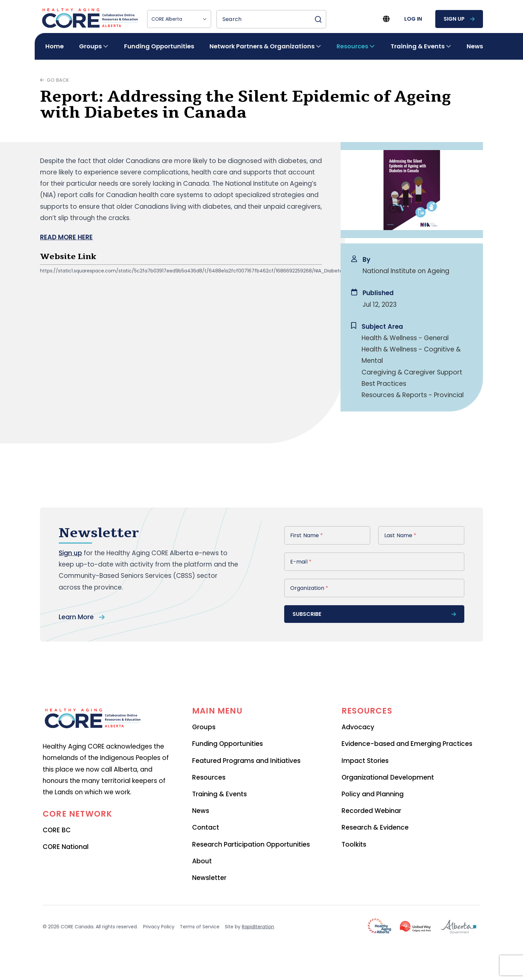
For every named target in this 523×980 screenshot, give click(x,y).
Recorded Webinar (371, 811)
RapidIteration (258, 927)
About (202, 861)
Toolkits (354, 844)
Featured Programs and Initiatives (246, 761)
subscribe (374, 614)
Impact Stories (365, 761)
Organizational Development (388, 777)
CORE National (66, 847)
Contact (206, 827)
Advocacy (358, 727)
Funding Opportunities (159, 46)
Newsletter (209, 878)
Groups (204, 727)
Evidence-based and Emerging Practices (407, 744)
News (475, 46)
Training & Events (219, 794)
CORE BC (57, 830)
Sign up (70, 553)
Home (55, 46)
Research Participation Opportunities (251, 844)
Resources (209, 777)
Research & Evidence (375, 827)
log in (413, 19)
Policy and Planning (373, 794)
